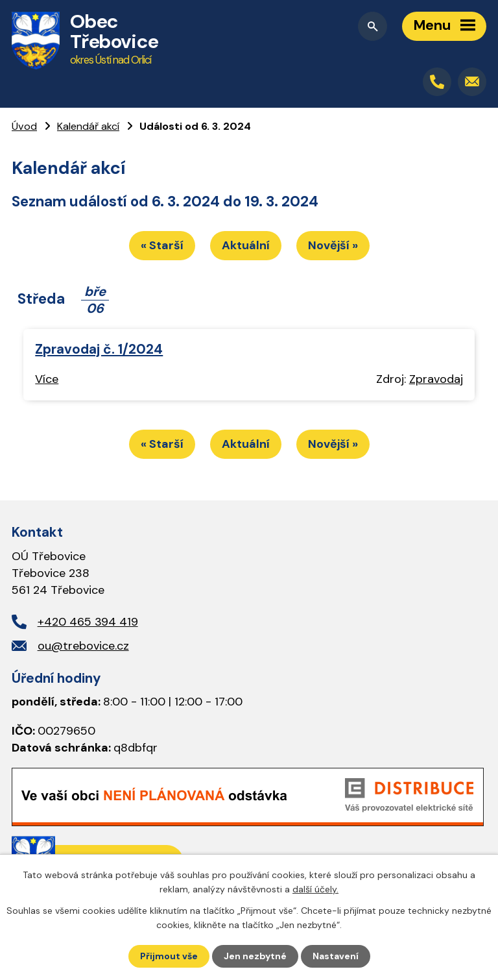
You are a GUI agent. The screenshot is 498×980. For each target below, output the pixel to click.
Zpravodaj (436, 379)
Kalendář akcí (88, 126)
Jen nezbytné (255, 956)
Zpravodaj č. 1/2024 (99, 349)
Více (47, 379)
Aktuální (246, 245)
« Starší (162, 245)
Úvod (24, 126)
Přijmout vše (169, 956)
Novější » (333, 245)
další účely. (315, 889)
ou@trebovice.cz (83, 646)
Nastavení (336, 956)
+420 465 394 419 (88, 622)
